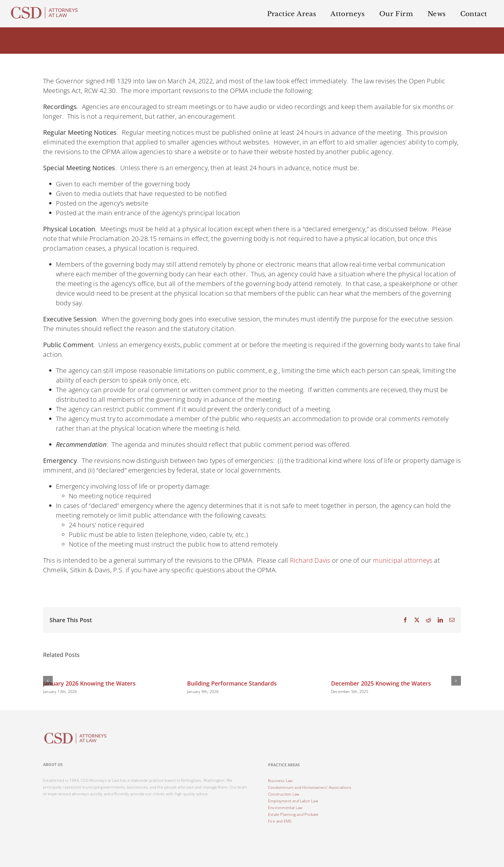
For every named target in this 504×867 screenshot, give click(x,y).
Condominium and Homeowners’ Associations (310, 787)
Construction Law (284, 794)
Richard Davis (310, 560)
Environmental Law (285, 808)
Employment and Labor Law (293, 801)
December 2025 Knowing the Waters (381, 683)
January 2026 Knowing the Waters (89, 683)
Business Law (280, 781)
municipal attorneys (403, 560)
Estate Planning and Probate (293, 814)
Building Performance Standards (232, 683)
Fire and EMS (280, 821)
